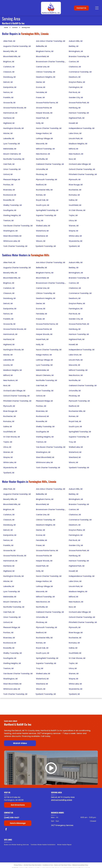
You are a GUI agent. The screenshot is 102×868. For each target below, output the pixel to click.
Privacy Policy (18, 865)
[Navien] (63, 710)
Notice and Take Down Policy (63, 865)
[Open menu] (97, 8)
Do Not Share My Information (33, 865)
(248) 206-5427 (12, 818)
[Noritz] (88, 710)
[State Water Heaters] (14, 710)
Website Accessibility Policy (80, 865)
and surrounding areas (62, 800)
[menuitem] (17, 845)
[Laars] (63, 703)
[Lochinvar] (39, 703)
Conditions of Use (48, 865)
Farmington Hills (30, 34)
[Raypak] (88, 703)
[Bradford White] (14, 703)
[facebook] (6, 830)
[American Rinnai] (39, 710)
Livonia (45, 34)
